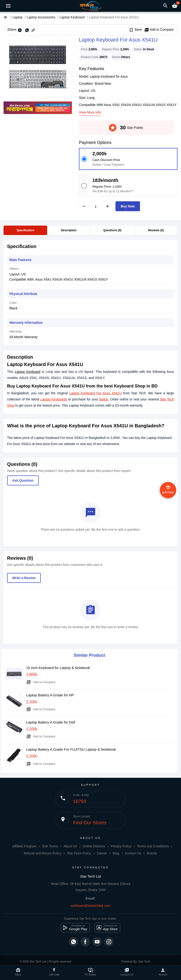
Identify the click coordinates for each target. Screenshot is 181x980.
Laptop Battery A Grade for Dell (51, 722)
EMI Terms (50, 846)
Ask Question (23, 480)
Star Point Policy (79, 853)
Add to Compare (159, 30)
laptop (104, 399)
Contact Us (133, 853)
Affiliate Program (24, 846)
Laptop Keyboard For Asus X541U (96, 393)
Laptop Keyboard (27, 372)
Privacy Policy (121, 846)
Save (135, 30)
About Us (70, 846)
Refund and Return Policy (43, 853)
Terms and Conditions (153, 846)
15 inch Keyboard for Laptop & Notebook (58, 668)
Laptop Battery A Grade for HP (50, 695)
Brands (152, 853)
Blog (116, 853)
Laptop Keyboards (54, 399)
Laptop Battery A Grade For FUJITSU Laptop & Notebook (71, 749)
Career (102, 853)
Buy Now (128, 206)
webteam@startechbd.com (91, 906)
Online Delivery (94, 846)
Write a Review (24, 578)
